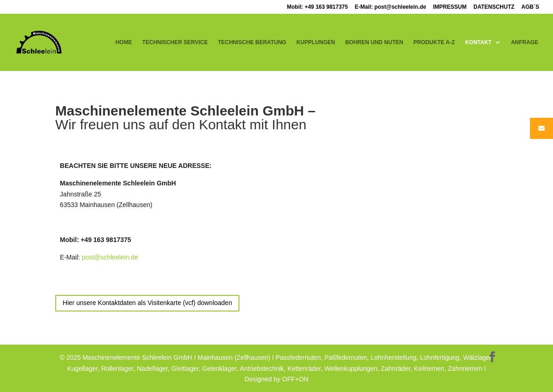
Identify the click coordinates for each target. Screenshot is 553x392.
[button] (20, 372)
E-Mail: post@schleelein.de (390, 7)
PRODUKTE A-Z (434, 42)
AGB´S (530, 7)
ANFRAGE (525, 42)
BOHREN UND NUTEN (374, 42)
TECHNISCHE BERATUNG (252, 42)
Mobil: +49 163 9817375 (317, 7)
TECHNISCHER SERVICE (175, 42)
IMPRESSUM (450, 7)
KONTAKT (478, 42)
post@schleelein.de (110, 257)
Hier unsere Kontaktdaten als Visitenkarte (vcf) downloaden (147, 303)
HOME (124, 42)
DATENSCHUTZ (494, 7)
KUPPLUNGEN (316, 42)
